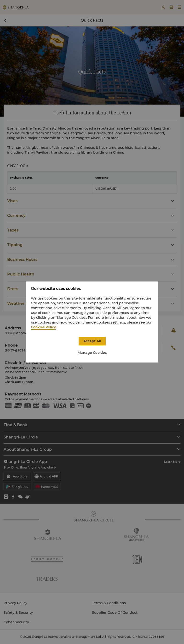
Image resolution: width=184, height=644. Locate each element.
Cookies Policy (43, 327)
